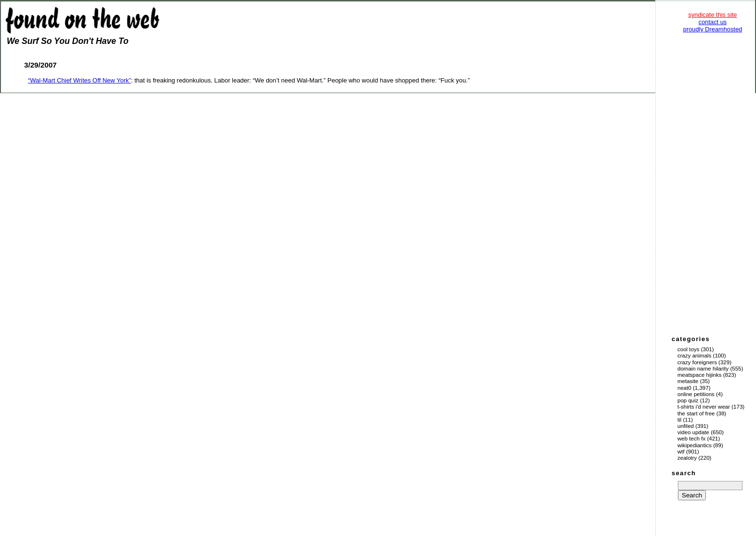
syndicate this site (712, 15)
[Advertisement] (713, 183)
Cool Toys (688, 349)
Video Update (693, 432)
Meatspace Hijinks (700, 375)
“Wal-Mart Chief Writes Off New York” (80, 80)
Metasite (688, 381)
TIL (679, 420)
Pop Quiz (688, 400)
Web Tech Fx (691, 439)
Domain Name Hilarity (703, 369)
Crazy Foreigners (697, 362)
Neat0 (684, 388)
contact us (713, 22)
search (684, 473)
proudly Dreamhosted (713, 29)
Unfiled (686, 426)
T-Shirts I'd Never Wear (704, 407)
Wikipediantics (695, 445)
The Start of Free (696, 413)
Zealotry (687, 458)
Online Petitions (696, 394)
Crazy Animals (694, 356)
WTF (681, 452)
